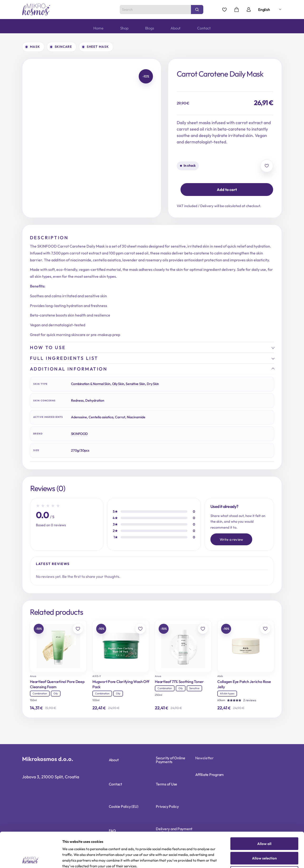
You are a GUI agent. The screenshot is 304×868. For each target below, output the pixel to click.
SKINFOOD (79, 434)
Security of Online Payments (171, 760)
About (176, 28)
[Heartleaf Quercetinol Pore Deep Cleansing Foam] (58, 646)
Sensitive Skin (135, 384)
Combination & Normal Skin (91, 384)
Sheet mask (98, 47)
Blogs (150, 28)
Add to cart (227, 190)
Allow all (264, 809)
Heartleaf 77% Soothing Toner (179, 682)
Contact (204, 28)
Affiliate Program (209, 775)
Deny (264, 837)
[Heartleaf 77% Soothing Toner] (183, 646)
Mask (35, 47)
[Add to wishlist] (267, 166)
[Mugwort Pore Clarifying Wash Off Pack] (121, 646)
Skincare (63, 47)
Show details (247, 859)
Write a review (231, 539)
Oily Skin (118, 384)
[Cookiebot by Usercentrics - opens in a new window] (31, 859)
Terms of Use (166, 784)
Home (98, 28)
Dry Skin (153, 384)
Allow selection (264, 823)
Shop (124, 28)
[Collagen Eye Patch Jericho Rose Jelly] (246, 646)
